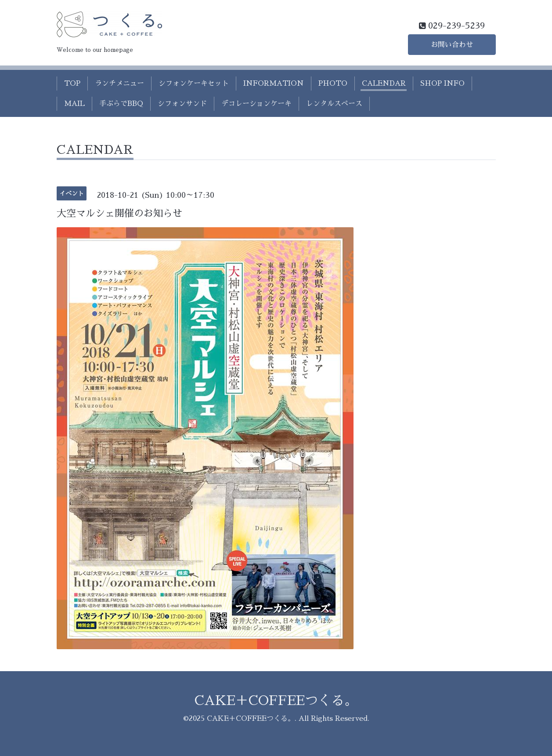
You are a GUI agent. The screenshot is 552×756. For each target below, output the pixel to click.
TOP (72, 84)
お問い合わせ (452, 45)
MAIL (74, 104)
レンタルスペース (334, 104)
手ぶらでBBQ (121, 104)
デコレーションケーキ (256, 104)
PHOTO (333, 84)
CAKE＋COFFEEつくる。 (276, 701)
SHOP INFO (442, 84)
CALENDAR (384, 84)
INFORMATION (274, 84)
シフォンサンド (182, 104)
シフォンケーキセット (194, 84)
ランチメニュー (119, 84)
